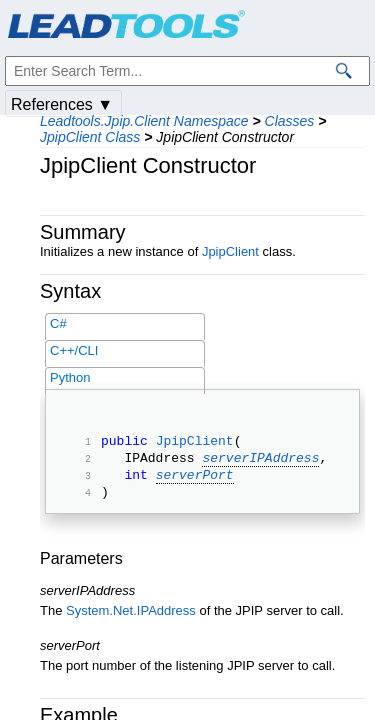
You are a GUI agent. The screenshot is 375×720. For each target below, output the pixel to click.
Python (70, 377)
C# (58, 323)
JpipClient (230, 251)
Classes (290, 121)
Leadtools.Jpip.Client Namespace (144, 121)
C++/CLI (74, 350)
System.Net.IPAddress (131, 622)
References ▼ (62, 104)
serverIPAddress (260, 463)
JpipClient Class (90, 137)
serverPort (195, 483)
